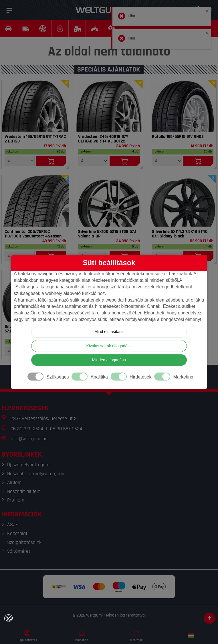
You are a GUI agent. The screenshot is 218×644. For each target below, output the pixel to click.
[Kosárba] (51, 161)
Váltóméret (19, 551)
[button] (207, 10)
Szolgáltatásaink (24, 542)
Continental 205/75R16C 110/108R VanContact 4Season (33, 234)
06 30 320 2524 (27, 429)
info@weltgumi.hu (29, 439)
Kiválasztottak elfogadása (109, 346)
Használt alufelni (24, 491)
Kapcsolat (17, 533)
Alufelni (15, 482)
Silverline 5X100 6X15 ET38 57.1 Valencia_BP (107, 234)
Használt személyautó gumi (36, 474)
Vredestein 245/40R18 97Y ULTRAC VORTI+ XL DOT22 (103, 139)
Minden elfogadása (109, 360)
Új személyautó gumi (29, 465)
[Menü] (9, 10)
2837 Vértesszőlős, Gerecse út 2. (44, 418)
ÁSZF (12, 525)
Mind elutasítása (109, 332)
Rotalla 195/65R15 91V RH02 (178, 137)
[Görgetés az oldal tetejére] (209, 618)
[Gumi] (35, 106)
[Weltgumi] (103, 10)
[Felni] (109, 201)
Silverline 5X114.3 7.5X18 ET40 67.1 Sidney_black (180, 234)
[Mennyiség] (20, 161)
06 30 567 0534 (66, 429)
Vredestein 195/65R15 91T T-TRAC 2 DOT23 (35, 139)
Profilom (16, 500)
